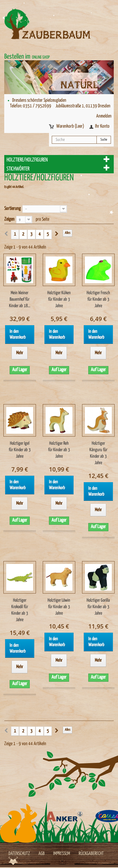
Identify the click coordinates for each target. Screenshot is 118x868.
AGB (42, 854)
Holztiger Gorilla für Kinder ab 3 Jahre (98, 607)
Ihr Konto (102, 126)
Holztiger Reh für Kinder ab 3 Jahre (59, 450)
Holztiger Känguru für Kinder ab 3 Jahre (98, 453)
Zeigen (9, 219)
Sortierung (12, 209)
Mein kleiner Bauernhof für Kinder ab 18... (20, 299)
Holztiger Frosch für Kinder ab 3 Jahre (98, 299)
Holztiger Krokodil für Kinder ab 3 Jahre (20, 610)
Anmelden (104, 116)
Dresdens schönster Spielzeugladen (39, 100)
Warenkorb (71, 126)
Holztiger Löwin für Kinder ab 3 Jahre (59, 607)
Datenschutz (19, 854)
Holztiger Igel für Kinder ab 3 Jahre (20, 450)
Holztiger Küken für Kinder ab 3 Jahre (59, 299)
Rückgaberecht (91, 854)
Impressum (62, 854)
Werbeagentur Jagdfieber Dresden (13, 861)
